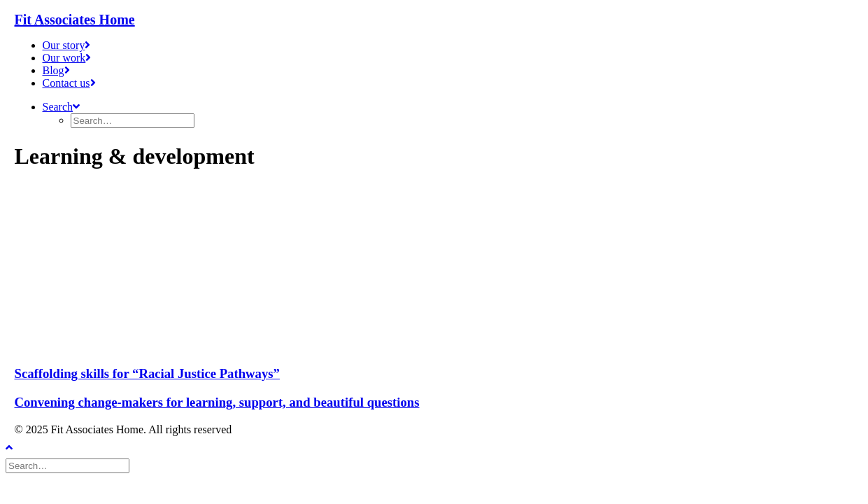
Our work (67, 58)
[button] (62, 107)
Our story (67, 45)
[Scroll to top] (20, 446)
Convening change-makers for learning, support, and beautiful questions (217, 402)
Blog (56, 70)
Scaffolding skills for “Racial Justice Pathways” (147, 373)
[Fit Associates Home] (434, 20)
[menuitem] (448, 45)
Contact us (69, 83)
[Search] (69, 465)
